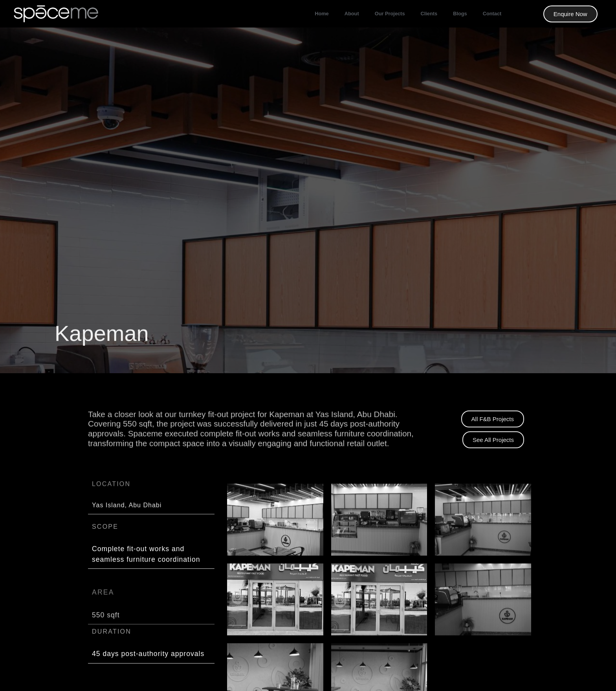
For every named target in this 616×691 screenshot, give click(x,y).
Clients (429, 14)
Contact (492, 14)
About (352, 14)
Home (322, 14)
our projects (390, 14)
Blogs (460, 14)
